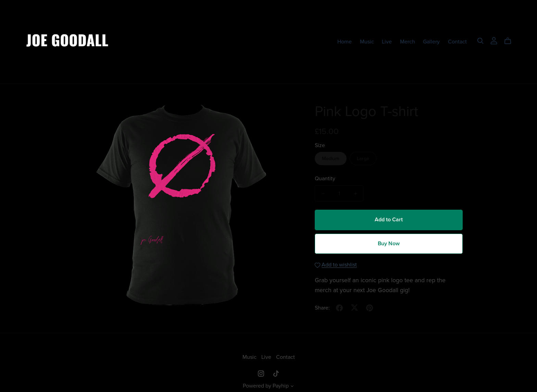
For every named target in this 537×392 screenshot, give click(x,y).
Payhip (281, 386)
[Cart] (510, 41)
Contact (457, 41)
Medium (331, 159)
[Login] (494, 40)
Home (345, 41)
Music (367, 41)
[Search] (480, 41)
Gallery (431, 41)
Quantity (325, 179)
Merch (408, 41)
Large (363, 159)
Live (387, 41)
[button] (292, 387)
